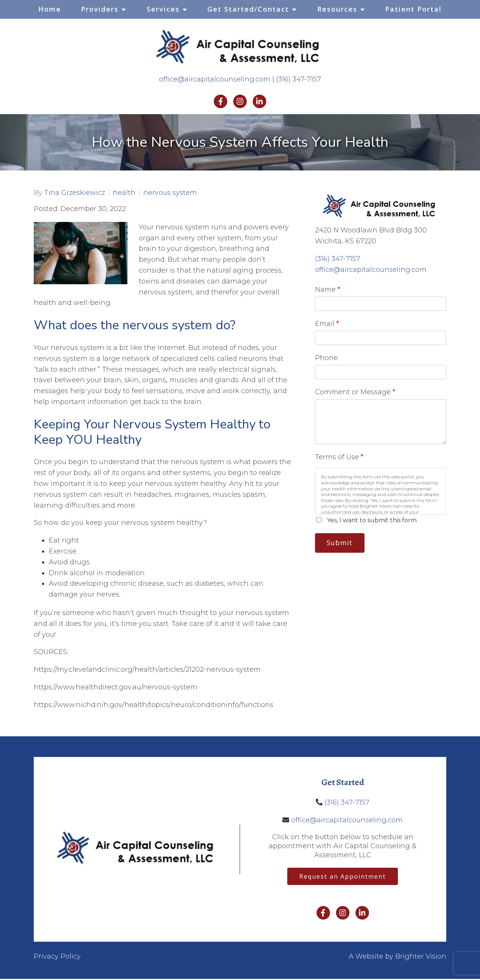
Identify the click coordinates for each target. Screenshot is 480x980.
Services (163, 9)
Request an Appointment (343, 877)
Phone (326, 358)
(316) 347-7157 (298, 79)
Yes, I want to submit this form (372, 520)
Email (327, 324)
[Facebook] (220, 101)
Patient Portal (413, 9)
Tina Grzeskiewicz (75, 193)
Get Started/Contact (248, 9)
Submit (342, 543)
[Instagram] (240, 101)
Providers (100, 9)
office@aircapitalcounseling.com (215, 79)
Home (50, 9)
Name (328, 289)
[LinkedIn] (259, 101)
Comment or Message (355, 392)
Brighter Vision (421, 958)
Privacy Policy (57, 958)
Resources (337, 9)
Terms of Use (339, 457)
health (124, 193)
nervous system (170, 193)
